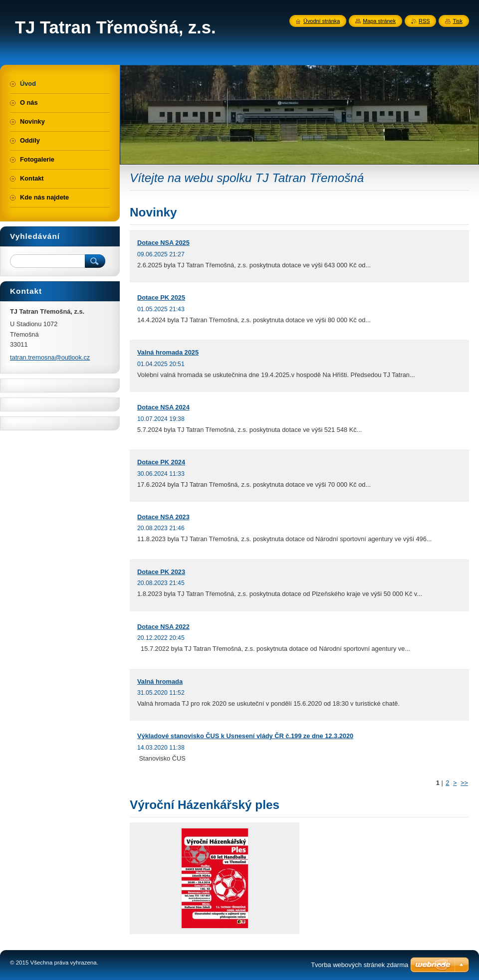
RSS (424, 21)
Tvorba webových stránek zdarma (359, 965)
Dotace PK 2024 (161, 462)
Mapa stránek (379, 21)
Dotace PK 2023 (161, 572)
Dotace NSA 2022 (163, 627)
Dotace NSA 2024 (163, 407)
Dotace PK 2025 (161, 297)
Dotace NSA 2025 (163, 243)
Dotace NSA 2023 (163, 517)
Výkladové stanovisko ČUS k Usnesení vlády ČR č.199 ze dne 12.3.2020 (245, 736)
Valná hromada (160, 682)
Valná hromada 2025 (168, 352)
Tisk (458, 21)
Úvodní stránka (322, 21)
